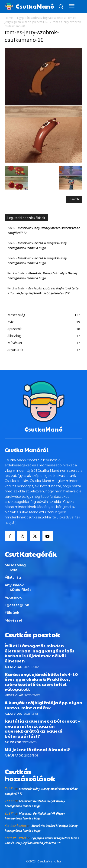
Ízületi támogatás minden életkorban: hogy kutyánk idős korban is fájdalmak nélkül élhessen (40, 653)
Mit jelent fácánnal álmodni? (37, 749)
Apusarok (13, 742)
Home (9, 18)
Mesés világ (14, 695)
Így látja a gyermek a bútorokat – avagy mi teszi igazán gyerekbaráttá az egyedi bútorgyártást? (42, 728)
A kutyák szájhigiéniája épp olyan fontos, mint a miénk (43, 705)
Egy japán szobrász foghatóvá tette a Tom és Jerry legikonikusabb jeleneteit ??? (40, 20)
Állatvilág (13, 667)
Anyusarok (14, 755)
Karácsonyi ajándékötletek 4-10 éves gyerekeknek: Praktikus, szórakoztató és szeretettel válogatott (41, 682)
